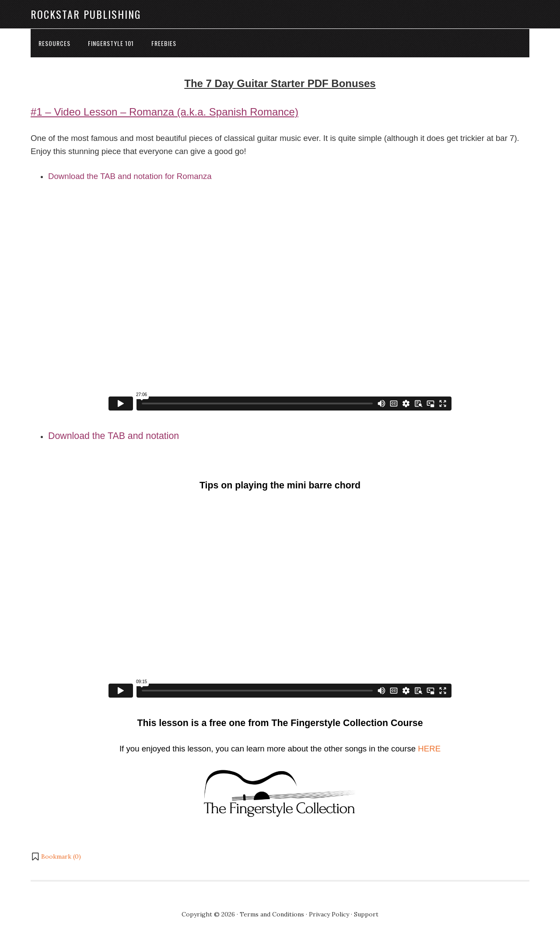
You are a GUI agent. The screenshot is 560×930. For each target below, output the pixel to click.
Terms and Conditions (272, 914)
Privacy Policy (329, 914)
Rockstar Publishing (86, 14)
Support (366, 914)
